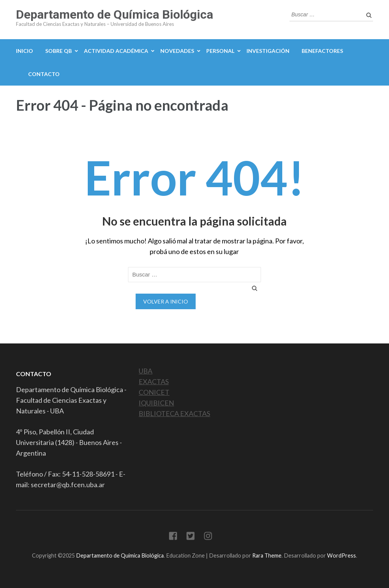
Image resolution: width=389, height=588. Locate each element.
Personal (220, 51)
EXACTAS (154, 381)
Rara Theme (267, 555)
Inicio (25, 51)
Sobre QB (59, 51)
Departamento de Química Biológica (115, 14)
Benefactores (322, 51)
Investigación (268, 51)
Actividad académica (116, 51)
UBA (145, 371)
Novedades (177, 51)
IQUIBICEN (156, 403)
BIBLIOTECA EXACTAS (174, 413)
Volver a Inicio (166, 301)
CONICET (154, 392)
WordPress (342, 555)
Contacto (44, 74)
